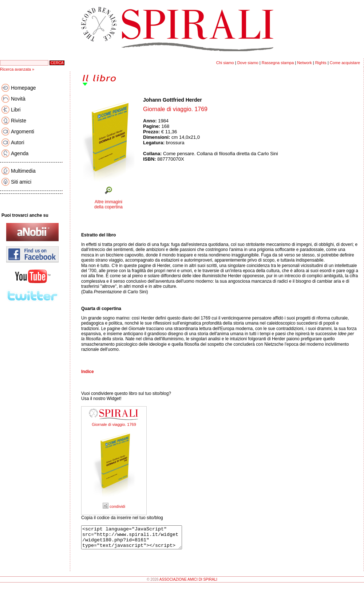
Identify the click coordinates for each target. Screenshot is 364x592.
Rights (321, 63)
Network (304, 63)
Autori (18, 142)
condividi (114, 506)
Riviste (19, 121)
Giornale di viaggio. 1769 (114, 424)
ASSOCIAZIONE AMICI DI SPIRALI (188, 584)
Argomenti (23, 132)
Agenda (20, 153)
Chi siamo (225, 63)
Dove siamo (248, 63)
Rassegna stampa (278, 63)
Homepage (23, 88)
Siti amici (21, 182)
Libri (16, 110)
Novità (18, 99)
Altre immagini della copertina (108, 204)
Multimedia (23, 171)
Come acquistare (345, 63)
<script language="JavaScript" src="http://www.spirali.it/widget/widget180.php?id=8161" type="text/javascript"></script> (137, 540)
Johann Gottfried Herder (173, 100)
